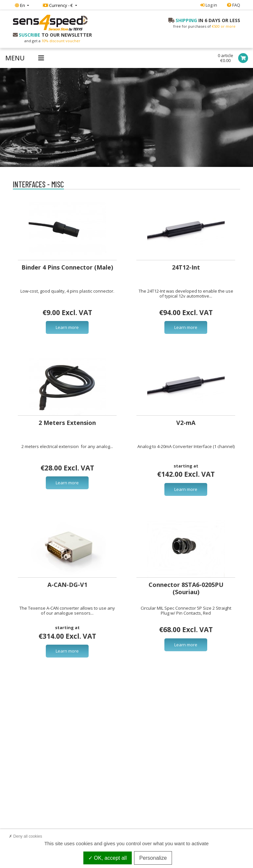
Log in (209, 5)
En (20, 5)
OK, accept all (108, 858)
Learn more (67, 327)
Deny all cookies (26, 836)
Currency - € (58, 5)
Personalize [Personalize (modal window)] (153, 858)
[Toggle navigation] (25, 58)
